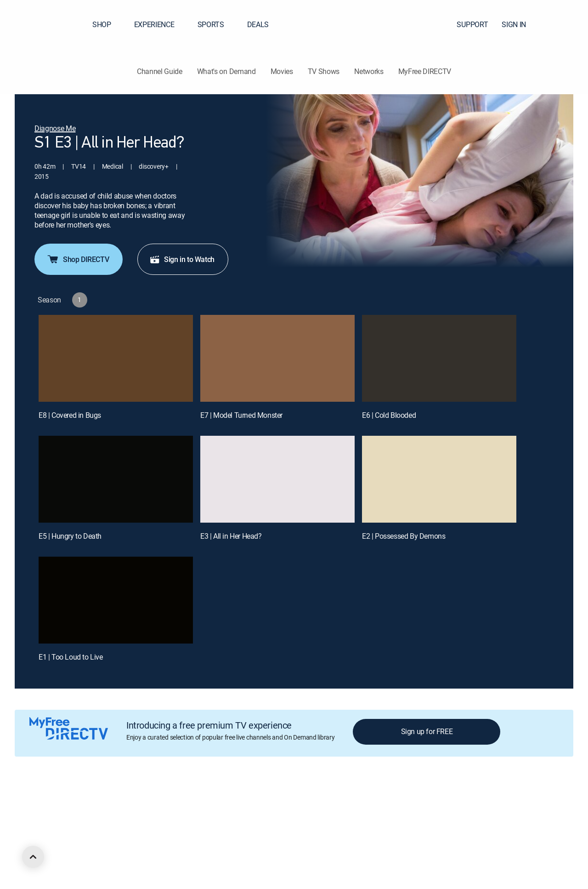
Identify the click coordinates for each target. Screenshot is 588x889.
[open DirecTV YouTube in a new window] (116, 851)
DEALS (258, 24)
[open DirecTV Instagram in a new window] (99, 851)
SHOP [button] (107, 24)
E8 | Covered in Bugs (70, 415)
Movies (282, 71)
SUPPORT (472, 24)
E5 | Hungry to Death (70, 536)
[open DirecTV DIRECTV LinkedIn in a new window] (50, 851)
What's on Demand (226, 71)
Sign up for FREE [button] (427, 731)
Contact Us (509, 801)
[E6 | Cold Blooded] (439, 358)
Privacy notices (336, 801)
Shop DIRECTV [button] (78, 259)
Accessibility (468, 801)
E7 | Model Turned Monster (241, 415)
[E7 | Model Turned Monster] (277, 358)
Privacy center (209, 801)
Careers (109, 801)
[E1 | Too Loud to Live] (116, 600)
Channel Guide (160, 71)
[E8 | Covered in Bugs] (116, 358)
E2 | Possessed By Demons (404, 536)
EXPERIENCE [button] (160, 24)
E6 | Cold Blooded (389, 415)
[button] (565, 24)
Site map (379, 801)
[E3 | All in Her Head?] (277, 479)
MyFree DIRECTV (425, 71)
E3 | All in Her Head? (231, 536)
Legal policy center (154, 801)
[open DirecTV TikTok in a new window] (132, 851)
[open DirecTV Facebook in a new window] (66, 851)
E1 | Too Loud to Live (71, 657)
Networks (369, 71)
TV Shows (324, 71)
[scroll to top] (33, 857)
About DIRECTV (67, 801)
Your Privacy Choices (277, 801)
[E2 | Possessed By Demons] (439, 479)
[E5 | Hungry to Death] (116, 479)
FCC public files (421, 801)
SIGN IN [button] (519, 24)
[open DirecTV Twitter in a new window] (83, 851)
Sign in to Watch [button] (182, 259)
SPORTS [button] (216, 24)
